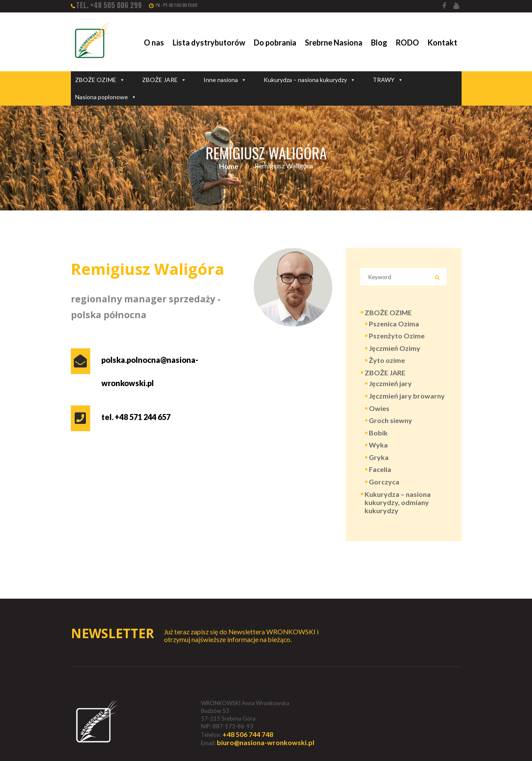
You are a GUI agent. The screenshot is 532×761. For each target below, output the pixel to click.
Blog (379, 43)
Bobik (378, 433)
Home (229, 166)
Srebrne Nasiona (334, 43)
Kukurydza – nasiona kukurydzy (310, 80)
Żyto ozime (387, 360)
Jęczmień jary (390, 383)
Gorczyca (384, 482)
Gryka (379, 457)
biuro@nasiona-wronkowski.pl (266, 742)
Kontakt (442, 43)
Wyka (378, 445)
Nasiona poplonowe (106, 97)
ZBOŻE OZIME (100, 80)
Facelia (380, 469)
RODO (407, 43)
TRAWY (388, 80)
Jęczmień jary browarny (407, 396)
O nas (154, 43)
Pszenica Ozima (394, 324)
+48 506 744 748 (248, 734)
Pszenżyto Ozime (397, 336)
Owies (379, 408)
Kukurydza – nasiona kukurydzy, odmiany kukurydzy (398, 502)
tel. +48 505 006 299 (109, 5)
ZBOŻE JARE (164, 80)
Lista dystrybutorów (209, 43)
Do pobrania (275, 43)
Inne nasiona (225, 80)
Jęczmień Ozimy (395, 348)
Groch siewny (391, 420)
